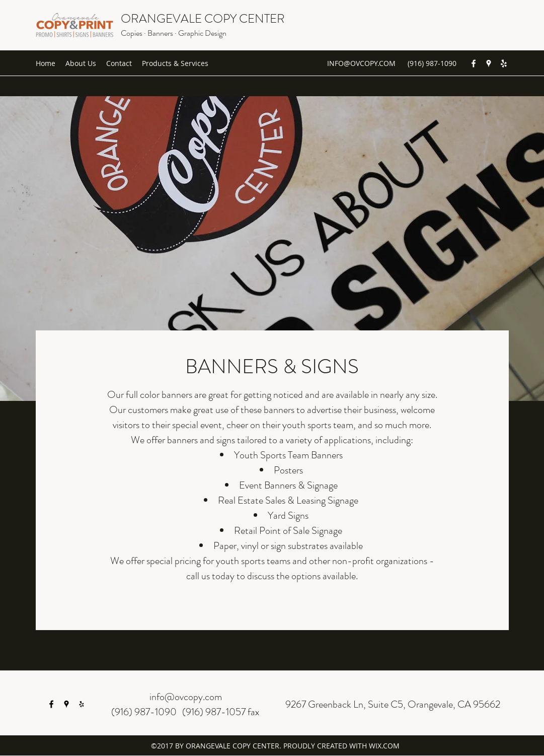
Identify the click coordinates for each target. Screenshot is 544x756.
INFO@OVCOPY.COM (361, 63)
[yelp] (504, 63)
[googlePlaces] (489, 63)
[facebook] (474, 63)
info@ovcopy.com (186, 697)
